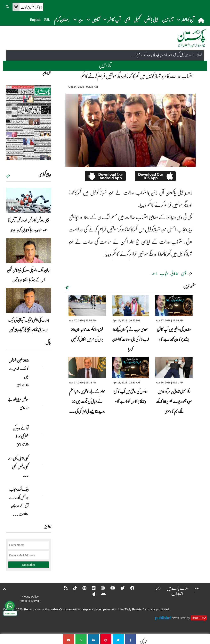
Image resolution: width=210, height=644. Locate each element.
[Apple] (91, 594)
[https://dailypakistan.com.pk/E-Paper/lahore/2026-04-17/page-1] (29, 123)
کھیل (137, 20)
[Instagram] (100, 588)
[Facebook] (130, 588)
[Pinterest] (82, 588)
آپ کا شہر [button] (112, 20)
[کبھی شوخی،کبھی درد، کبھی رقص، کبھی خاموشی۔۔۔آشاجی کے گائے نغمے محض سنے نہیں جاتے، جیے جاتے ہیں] (41, 466)
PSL (47, 20)
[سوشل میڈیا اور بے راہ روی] (41, 406)
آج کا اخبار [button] (185, 20)
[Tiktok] (72, 588)
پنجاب (164, 273)
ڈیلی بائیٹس (151, 20)
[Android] (101, 594)
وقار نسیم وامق (23, 385)
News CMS (179, 618)
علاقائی (174, 273)
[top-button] (5, 589)
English (35, 20)
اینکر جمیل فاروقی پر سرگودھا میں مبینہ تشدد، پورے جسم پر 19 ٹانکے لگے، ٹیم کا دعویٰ (174, 401)
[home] (201, 20)
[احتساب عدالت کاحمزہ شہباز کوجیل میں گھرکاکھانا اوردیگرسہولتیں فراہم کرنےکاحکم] (130, 639)
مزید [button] (78, 20)
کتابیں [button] (93, 20)
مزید (67, 287)
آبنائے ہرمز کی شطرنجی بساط (21, 432)
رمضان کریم (62, 20)
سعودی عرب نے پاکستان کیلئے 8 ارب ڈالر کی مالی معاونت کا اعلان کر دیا (131, 339)
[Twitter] (120, 588)
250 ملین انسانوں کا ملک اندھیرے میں (18, 368)
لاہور (155, 273)
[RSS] (63, 588)
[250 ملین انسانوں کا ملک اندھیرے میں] (41, 367)
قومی (127, 20)
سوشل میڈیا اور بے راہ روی (18, 403)
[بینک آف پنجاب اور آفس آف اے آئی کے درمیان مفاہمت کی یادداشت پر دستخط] (41, 497)
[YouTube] (110, 588)
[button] (8, 6)
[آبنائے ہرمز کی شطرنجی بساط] (41, 435)
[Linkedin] (91, 588)
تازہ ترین (168, 20)
